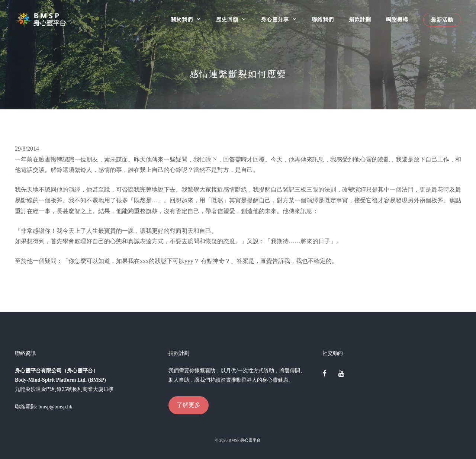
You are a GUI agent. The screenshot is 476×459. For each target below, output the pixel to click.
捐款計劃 (360, 20)
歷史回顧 (235, 20)
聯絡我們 (323, 20)
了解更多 (189, 405)
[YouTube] (341, 374)
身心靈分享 (283, 20)
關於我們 (189, 20)
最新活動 (442, 20)
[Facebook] (325, 374)
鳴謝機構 (397, 20)
